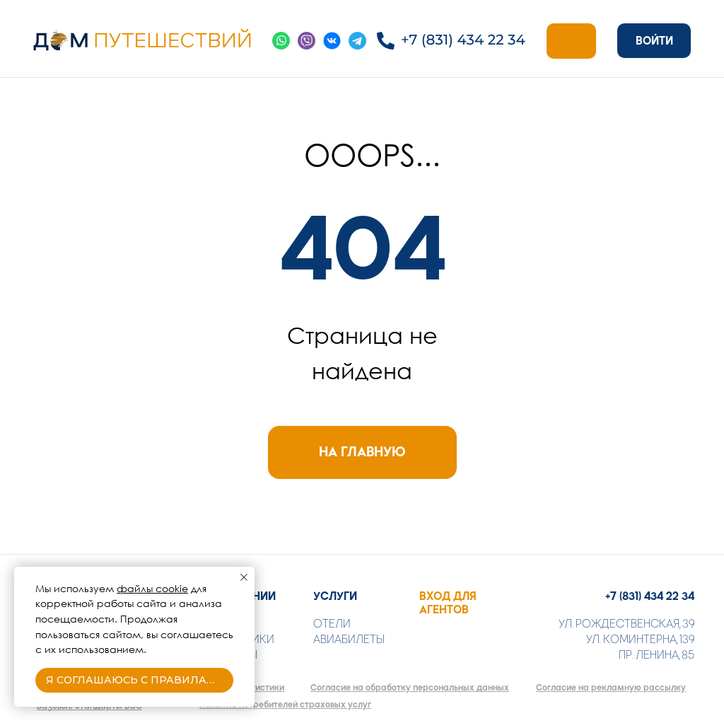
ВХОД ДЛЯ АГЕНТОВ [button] (448, 603)
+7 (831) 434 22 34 (650, 596)
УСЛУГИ (335, 596)
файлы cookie (152, 588)
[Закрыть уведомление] (244, 577)
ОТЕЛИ (332, 624)
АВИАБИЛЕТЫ (349, 639)
